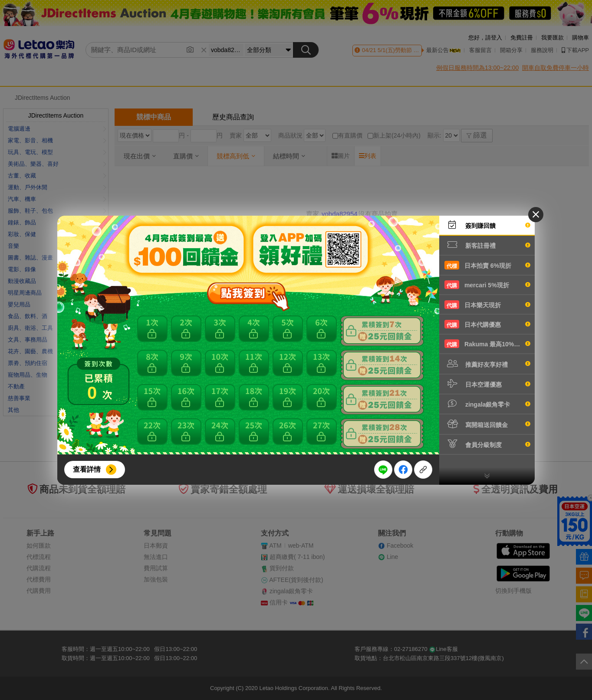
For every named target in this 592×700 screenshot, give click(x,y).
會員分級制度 (487, 444)
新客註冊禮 (487, 245)
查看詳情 (87, 469)
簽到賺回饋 (487, 225)
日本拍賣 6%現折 (487, 265)
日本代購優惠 (487, 324)
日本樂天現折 (487, 305)
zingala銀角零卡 (487, 404)
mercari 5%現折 (487, 285)
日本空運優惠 (487, 384)
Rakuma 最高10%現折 (487, 344)
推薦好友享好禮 (487, 364)
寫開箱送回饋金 (487, 424)
